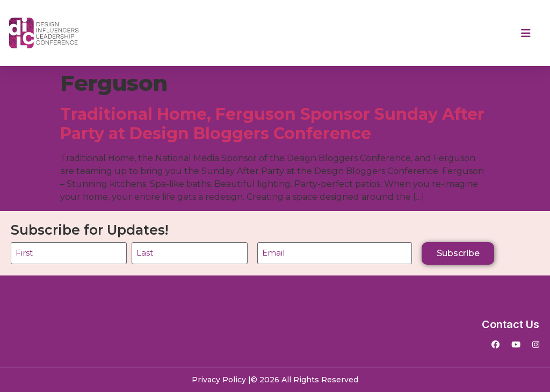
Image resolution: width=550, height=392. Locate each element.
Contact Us (511, 324)
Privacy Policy (219, 380)
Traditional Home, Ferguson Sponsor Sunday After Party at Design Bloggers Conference (272, 124)
